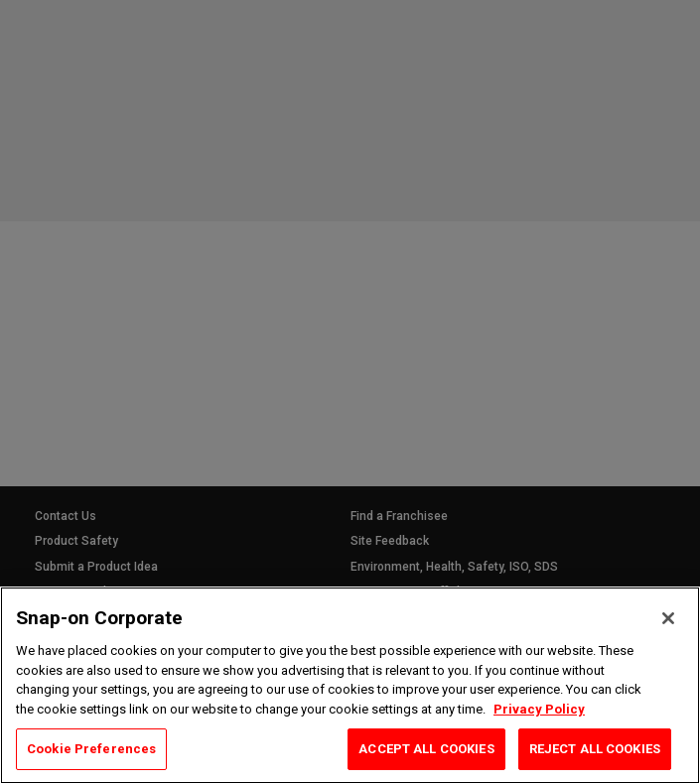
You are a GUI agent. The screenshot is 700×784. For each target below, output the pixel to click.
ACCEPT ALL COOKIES (426, 749)
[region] (350, 685)
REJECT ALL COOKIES (595, 749)
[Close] (668, 618)
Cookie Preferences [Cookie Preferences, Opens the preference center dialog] (91, 749)
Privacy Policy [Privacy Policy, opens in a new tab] (539, 709)
